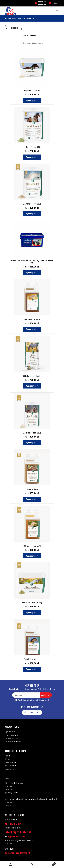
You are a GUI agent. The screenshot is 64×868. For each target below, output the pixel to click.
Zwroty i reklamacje (11, 735)
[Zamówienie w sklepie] (32, 35)
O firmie (7, 759)
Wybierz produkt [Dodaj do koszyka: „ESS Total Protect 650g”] (32, 157)
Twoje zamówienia (11, 766)
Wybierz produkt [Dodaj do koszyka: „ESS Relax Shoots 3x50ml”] (32, 386)
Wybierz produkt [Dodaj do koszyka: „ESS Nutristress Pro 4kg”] (32, 612)
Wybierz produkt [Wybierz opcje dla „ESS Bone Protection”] (32, 100)
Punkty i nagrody (10, 769)
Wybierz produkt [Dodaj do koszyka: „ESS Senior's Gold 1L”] (32, 329)
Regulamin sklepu (11, 732)
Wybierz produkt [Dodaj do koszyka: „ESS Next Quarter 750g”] (32, 443)
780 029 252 (13, 824)
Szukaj (32, 865)
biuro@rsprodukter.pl (17, 853)
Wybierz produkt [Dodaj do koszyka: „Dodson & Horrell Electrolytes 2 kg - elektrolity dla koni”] (32, 273)
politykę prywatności (42, 700)
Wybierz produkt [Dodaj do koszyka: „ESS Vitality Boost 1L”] (32, 669)
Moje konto (11, 865)
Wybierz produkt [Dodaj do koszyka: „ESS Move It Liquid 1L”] (32, 499)
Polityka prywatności (11, 738)
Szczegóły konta (10, 762)
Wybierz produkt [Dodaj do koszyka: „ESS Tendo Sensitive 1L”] (32, 556)
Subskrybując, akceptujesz (32, 700)
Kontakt (7, 756)
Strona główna (12, 18)
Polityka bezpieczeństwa (13, 742)
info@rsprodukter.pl (18, 832)
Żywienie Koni (21, 18)
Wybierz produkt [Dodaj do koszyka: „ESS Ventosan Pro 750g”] (32, 214)
